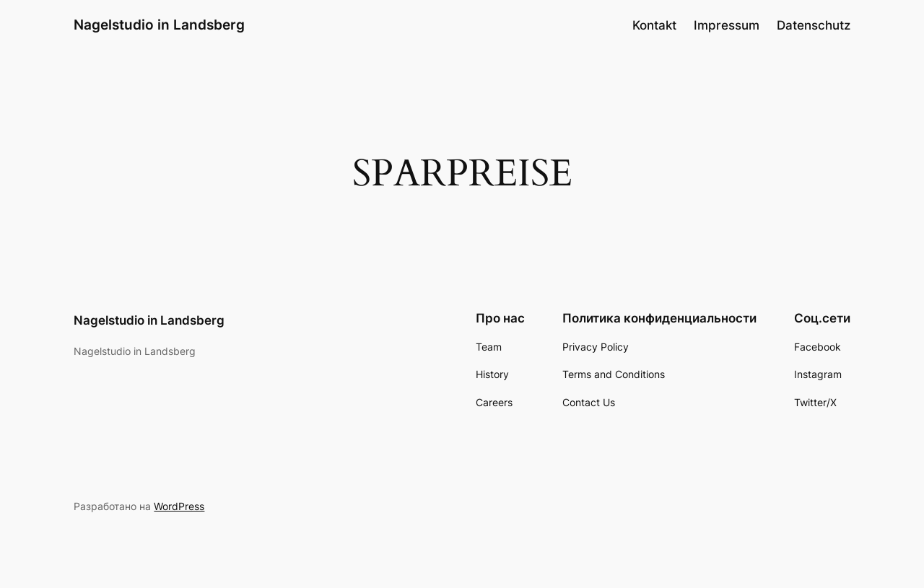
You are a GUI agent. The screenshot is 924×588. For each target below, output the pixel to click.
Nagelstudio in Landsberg (159, 25)
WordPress (179, 506)
